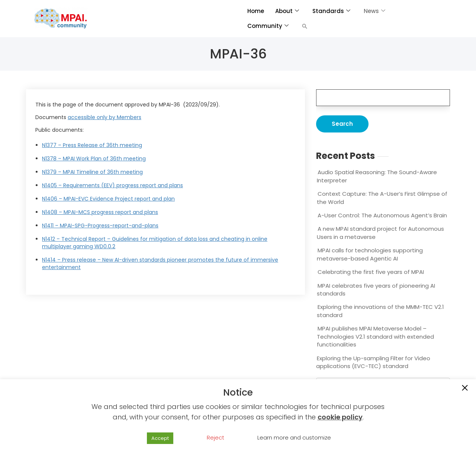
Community (268, 26)
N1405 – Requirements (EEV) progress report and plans (112, 185)
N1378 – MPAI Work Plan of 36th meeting (94, 159)
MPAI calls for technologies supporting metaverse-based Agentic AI (370, 254)
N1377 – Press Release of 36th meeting (92, 145)
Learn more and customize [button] (294, 437)
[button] (305, 26)
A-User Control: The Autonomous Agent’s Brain (382, 215)
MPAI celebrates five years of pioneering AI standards (376, 290)
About (287, 11)
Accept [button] (160, 438)
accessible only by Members (104, 117)
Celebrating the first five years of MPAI (371, 272)
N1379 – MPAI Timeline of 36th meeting (92, 172)
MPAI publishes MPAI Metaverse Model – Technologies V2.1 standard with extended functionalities (375, 336)
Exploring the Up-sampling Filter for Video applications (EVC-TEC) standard (373, 362)
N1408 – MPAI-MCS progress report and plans (100, 212)
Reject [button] (216, 437)
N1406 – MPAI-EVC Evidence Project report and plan (108, 199)
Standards (331, 11)
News (374, 11)
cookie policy (340, 417)
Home (256, 11)
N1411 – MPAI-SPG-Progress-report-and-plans (100, 226)
